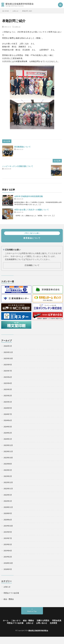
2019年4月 (8, 551)
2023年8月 (8, 464)
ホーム (6, 620)
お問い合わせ (42, 623)
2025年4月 (8, 383)
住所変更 (53, 623)
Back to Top (32, 611)
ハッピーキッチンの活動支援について (18, 166)
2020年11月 (8, 507)
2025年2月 (8, 396)
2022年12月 (8, 482)
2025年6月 (8, 377)
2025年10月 (8, 358)
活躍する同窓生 (43, 620)
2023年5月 (8, 470)
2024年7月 (8, 414)
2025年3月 (8, 389)
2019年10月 (8, 526)
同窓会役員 (57, 620)
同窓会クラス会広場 (11, 593)
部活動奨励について (22, 147)
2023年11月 (8, 451)
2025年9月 (8, 365)
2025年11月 (8, 352)
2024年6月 (8, 420)
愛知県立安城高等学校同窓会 (38, 631)
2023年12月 (8, 445)
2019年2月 (8, 557)
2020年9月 (8, 513)
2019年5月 (8, 544)
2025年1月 (8, 402)
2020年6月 (8, 520)
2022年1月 (8, 501)
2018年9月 (8, 569)
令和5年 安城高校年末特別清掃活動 (29, 196)
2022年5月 (8, 495)
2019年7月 (8, 538)
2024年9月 (8, 408)
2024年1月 (8, 439)
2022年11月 (8, 489)
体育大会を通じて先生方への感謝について (32, 210)
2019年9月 (8, 532)
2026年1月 (8, 346)
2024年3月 (8, 427)
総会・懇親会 (9, 599)
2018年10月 (8, 563)
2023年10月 (8, 458)
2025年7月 (8, 371)
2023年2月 (8, 476)
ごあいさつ (16, 620)
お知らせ (18, 27)
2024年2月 (8, 433)
